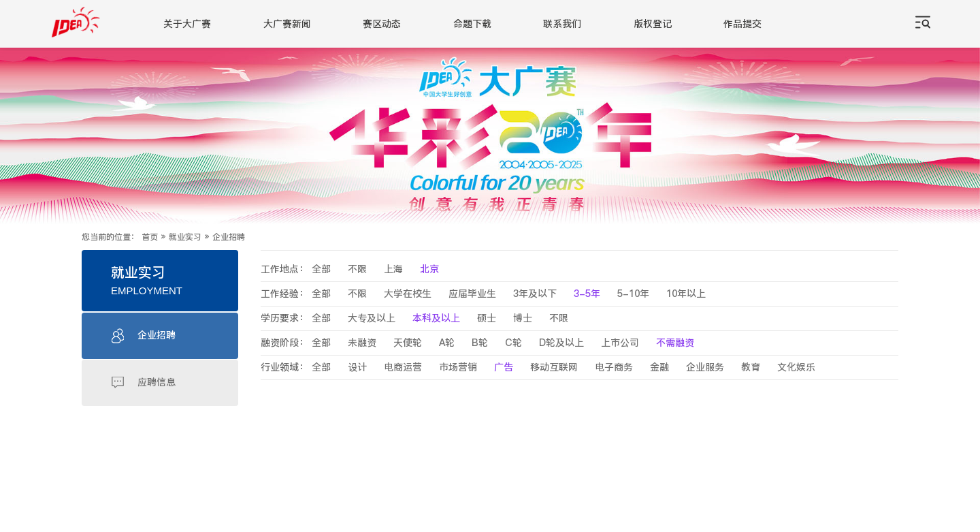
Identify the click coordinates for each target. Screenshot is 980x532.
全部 (321, 269)
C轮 (513, 343)
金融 (659, 367)
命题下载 (472, 24)
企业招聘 (229, 237)
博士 (523, 318)
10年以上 (686, 294)
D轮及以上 (561, 343)
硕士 (487, 318)
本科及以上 (436, 318)
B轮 (480, 343)
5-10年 (633, 294)
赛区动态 (382, 24)
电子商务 (614, 367)
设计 (357, 367)
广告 (504, 367)
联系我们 (562, 24)
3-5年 (587, 294)
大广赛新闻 (287, 24)
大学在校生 (408, 294)
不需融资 (675, 343)
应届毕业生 (472, 294)
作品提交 (742, 24)
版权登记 (653, 24)
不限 (357, 269)
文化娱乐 (796, 367)
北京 (429, 269)
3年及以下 (535, 294)
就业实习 (185, 237)
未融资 (362, 343)
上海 (393, 269)
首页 (150, 237)
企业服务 (705, 367)
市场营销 (458, 367)
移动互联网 (554, 367)
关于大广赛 (187, 24)
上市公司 (620, 343)
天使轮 (408, 343)
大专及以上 (372, 318)
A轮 (447, 343)
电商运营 (403, 367)
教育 (751, 367)
